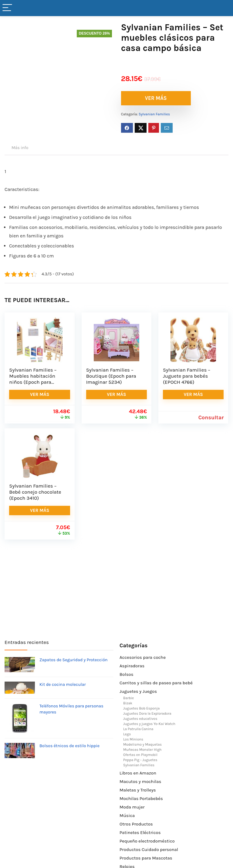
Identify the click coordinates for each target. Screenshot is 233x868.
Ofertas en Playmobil (140, 755)
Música (127, 815)
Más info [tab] (20, 148)
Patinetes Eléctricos (140, 832)
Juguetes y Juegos (138, 691)
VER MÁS (156, 98)
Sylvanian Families (154, 114)
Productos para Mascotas (146, 858)
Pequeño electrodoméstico (147, 841)
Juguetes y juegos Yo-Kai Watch (149, 724)
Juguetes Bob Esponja (141, 708)
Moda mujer (132, 807)
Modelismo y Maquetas (142, 744)
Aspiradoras (132, 666)
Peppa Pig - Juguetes (140, 760)
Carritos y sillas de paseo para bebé (156, 683)
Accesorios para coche (143, 657)
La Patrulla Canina (138, 729)
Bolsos (127, 674)
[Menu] (7, 8)
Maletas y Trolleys (138, 790)
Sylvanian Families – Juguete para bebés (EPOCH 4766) (187, 376)
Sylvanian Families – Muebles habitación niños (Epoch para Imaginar (33, 379)
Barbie (128, 698)
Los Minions (133, 739)
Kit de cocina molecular (63, 684)
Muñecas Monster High (142, 750)
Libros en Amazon (138, 773)
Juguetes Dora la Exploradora (147, 713)
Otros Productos (136, 824)
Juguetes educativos (140, 719)
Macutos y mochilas (140, 781)
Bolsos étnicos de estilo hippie (69, 746)
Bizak (128, 703)
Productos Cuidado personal (149, 849)
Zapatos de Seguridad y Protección (74, 660)
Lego (127, 734)
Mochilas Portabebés (141, 798)
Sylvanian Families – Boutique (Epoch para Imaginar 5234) (111, 376)
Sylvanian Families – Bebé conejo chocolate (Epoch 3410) (35, 492)
